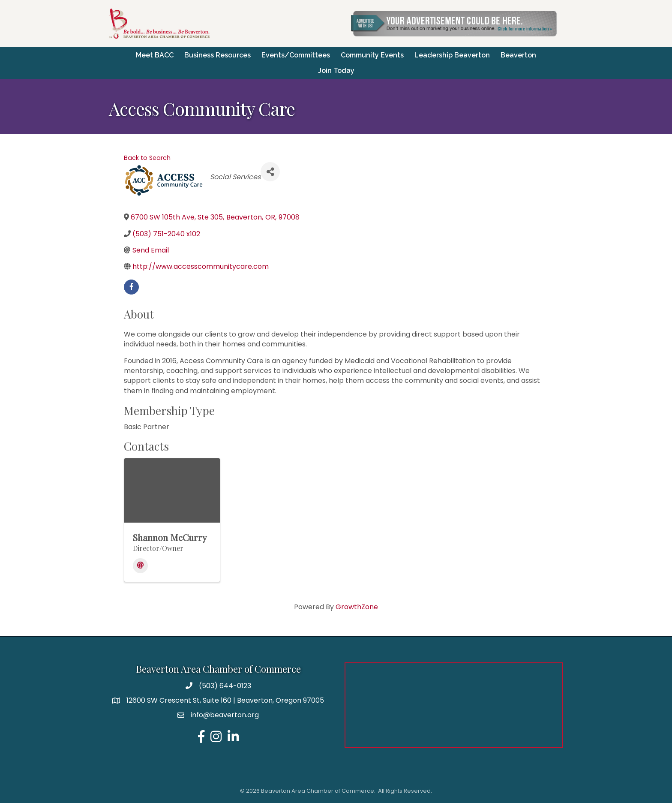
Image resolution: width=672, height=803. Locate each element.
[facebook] (131, 286)
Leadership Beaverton (452, 55)
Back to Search (147, 157)
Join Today (336, 70)
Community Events (372, 55)
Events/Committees (296, 55)
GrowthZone (357, 606)
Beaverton (518, 55)
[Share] (270, 171)
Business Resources (217, 55)
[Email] (140, 565)
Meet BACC (155, 55)
